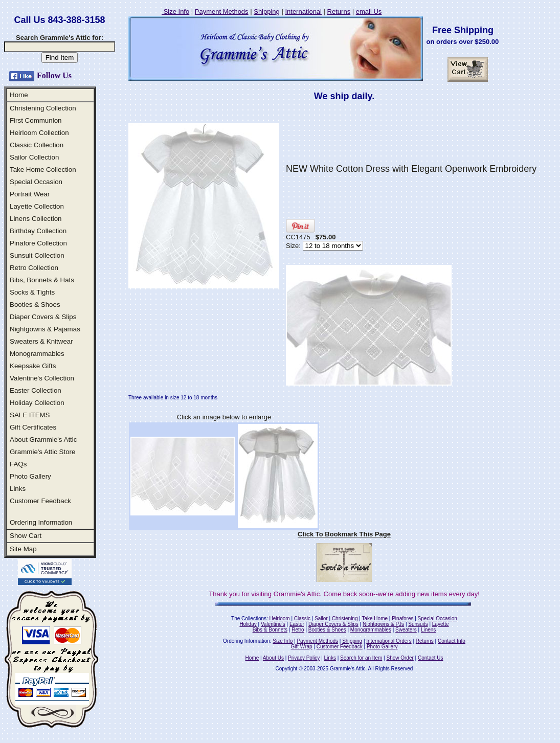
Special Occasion (36, 182)
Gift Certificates (33, 427)
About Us (273, 658)
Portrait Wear (30, 194)
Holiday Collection (37, 403)
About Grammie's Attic (43, 440)
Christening (345, 618)
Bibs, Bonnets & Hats (42, 280)
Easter (297, 624)
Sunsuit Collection (37, 255)
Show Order (400, 658)
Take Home (375, 618)
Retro (298, 630)
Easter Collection (36, 390)
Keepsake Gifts (33, 366)
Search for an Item (361, 658)
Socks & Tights (32, 292)
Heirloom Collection (39, 133)
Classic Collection (37, 145)
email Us (369, 12)
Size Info (175, 12)
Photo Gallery (30, 476)
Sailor (321, 618)
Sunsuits (418, 624)
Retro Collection (34, 268)
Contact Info (452, 641)
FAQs (18, 464)
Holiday (248, 624)
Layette (441, 624)
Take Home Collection (43, 170)
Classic (302, 618)
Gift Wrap (302, 647)
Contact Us (430, 658)
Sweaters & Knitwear (41, 341)
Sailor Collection (34, 157)
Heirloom (280, 618)
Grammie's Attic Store (42, 452)
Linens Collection (36, 219)
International (303, 12)
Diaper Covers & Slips (43, 317)
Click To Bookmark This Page (344, 534)
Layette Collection (37, 206)
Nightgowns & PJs (383, 624)
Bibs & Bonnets (270, 630)
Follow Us (54, 75)
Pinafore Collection (38, 243)
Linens (428, 630)
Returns (339, 12)
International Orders (389, 641)
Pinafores (402, 618)
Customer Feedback (40, 501)
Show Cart (26, 536)
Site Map (23, 549)
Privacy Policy (304, 658)
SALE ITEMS (30, 415)
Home (19, 95)
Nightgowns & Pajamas (45, 329)
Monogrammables (37, 354)
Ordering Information (41, 522)
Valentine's (273, 624)
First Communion (36, 120)
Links (18, 489)
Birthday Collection (38, 231)
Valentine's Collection (42, 378)
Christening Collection (43, 108)
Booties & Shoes (35, 305)
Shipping (267, 12)
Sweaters (406, 630)
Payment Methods (222, 12)
